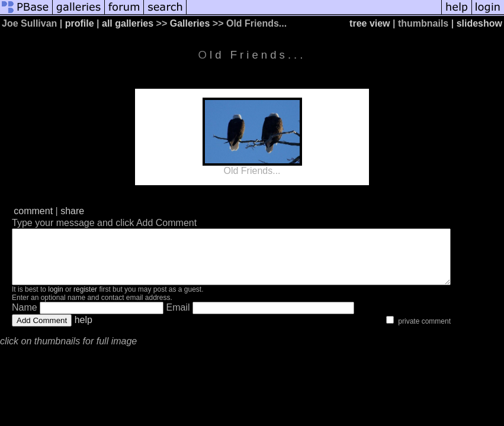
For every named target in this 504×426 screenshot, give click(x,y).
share (72, 211)
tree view (370, 23)
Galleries (190, 23)
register (85, 300)
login (55, 300)
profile (80, 23)
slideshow (479, 23)
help (84, 330)
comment (33, 211)
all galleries (128, 23)
